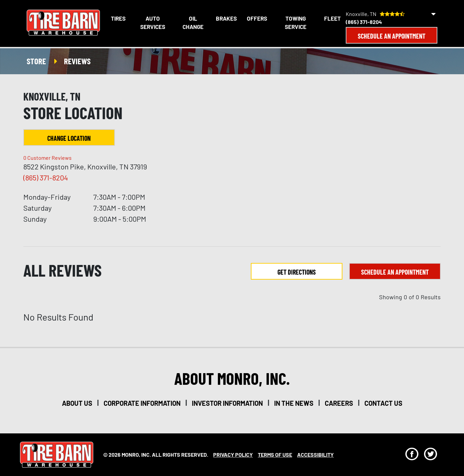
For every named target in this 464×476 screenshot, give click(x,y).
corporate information (142, 403)
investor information (227, 403)
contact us (383, 403)
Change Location (69, 138)
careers (339, 403)
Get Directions (297, 272)
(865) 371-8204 (364, 22)
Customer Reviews (47, 158)
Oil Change (193, 23)
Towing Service (296, 23)
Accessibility (315, 455)
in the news (294, 403)
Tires (118, 18)
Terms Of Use (275, 455)
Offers (257, 18)
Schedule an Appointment (392, 36)
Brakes (226, 18)
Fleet (332, 18)
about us (77, 403)
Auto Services (153, 23)
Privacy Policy (233, 455)
